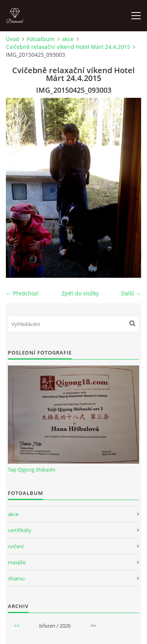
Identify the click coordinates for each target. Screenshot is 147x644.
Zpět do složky (80, 293)
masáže (17, 562)
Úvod (13, 39)
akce (68, 39)
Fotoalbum (41, 39)
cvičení (16, 546)
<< (16, 626)
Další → (131, 293)
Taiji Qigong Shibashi (32, 470)
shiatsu (16, 578)
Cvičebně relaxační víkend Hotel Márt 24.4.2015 (68, 47)
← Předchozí (22, 293)
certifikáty (20, 530)
